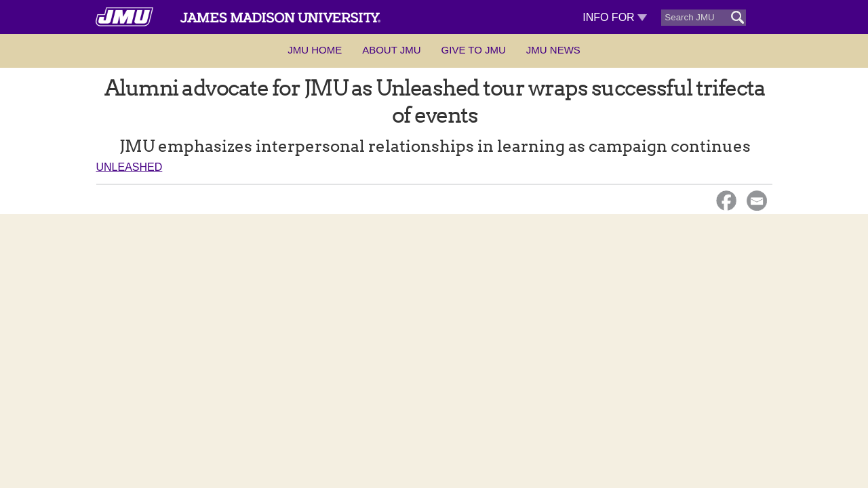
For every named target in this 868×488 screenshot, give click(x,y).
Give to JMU (474, 50)
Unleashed (130, 167)
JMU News (553, 50)
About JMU (391, 50)
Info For (615, 17)
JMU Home (315, 50)
